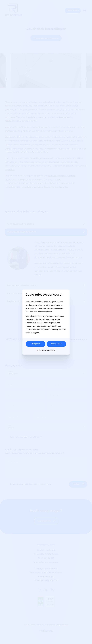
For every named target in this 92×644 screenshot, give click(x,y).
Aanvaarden (56, 344)
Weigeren (36, 344)
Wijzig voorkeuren (46, 350)
